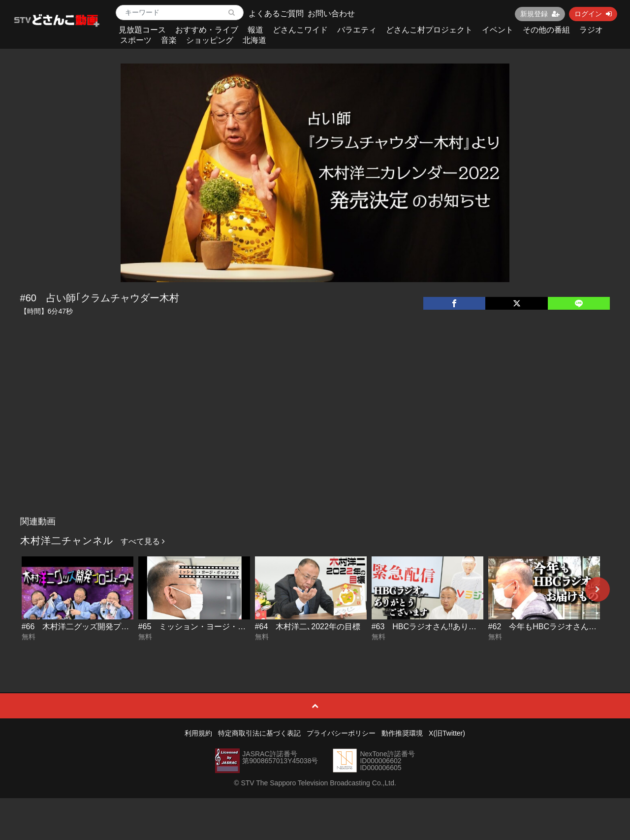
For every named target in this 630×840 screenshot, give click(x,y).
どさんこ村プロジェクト (429, 30)
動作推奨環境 (402, 733)
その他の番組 (546, 30)
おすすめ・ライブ (207, 30)
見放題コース (142, 30)
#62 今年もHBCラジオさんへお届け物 (558, 627)
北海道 (254, 40)
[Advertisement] (315, 438)
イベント (498, 30)
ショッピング (210, 40)
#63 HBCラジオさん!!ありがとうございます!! (454, 627)
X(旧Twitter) (447, 733)
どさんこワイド (300, 30)
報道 (255, 30)
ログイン (593, 14)
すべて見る (143, 541)
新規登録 (540, 14)
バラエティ (357, 30)
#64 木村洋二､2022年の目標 (308, 627)
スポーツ (136, 40)
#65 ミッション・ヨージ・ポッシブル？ (212, 627)
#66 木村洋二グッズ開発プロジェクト (91, 627)
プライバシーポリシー (341, 733)
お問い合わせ (331, 14)
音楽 (169, 40)
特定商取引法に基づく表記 (259, 733)
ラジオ (591, 30)
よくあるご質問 (276, 14)
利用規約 (198, 733)
